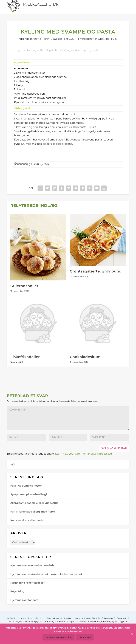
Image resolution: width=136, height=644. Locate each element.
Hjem (20, 50)
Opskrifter (104, 39)
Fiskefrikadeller (25, 357)
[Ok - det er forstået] (132, 634)
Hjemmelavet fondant (24, 600)
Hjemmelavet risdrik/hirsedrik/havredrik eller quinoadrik (46, 574)
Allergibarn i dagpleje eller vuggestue (34, 503)
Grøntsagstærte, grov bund (96, 271)
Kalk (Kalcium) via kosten (26, 486)
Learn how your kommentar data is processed (84, 454)
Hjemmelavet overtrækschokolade (32, 565)
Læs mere (85, 637)
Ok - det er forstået (59, 637)
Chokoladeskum (85, 357)
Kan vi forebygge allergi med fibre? (33, 512)
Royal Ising (17, 591)
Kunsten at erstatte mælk (27, 520)
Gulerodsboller (24, 286)
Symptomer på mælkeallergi (29, 494)
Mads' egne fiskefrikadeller (27, 583)
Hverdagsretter (88, 39)
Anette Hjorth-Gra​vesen (47, 39)
